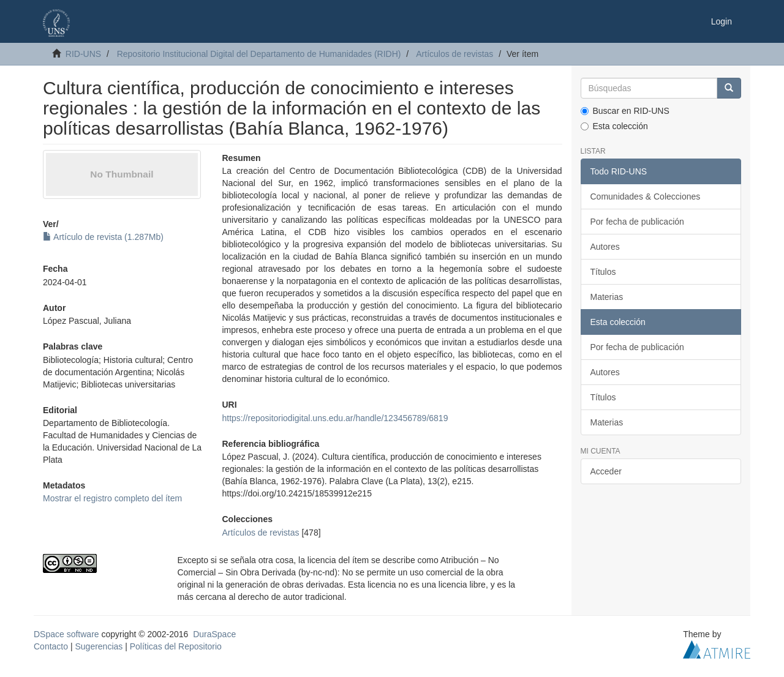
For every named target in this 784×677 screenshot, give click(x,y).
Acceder (606, 471)
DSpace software (66, 634)
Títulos (603, 272)
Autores (605, 247)
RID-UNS (83, 54)
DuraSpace (214, 634)
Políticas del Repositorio (176, 646)
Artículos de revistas (454, 54)
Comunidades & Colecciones (646, 196)
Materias (607, 297)
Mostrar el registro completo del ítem (112, 498)
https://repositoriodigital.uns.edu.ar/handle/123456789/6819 (335, 418)
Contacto (51, 646)
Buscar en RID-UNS (625, 111)
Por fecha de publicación (637, 222)
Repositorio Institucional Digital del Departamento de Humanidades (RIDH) (259, 54)
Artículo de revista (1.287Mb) (103, 237)
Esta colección (614, 126)
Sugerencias (99, 646)
